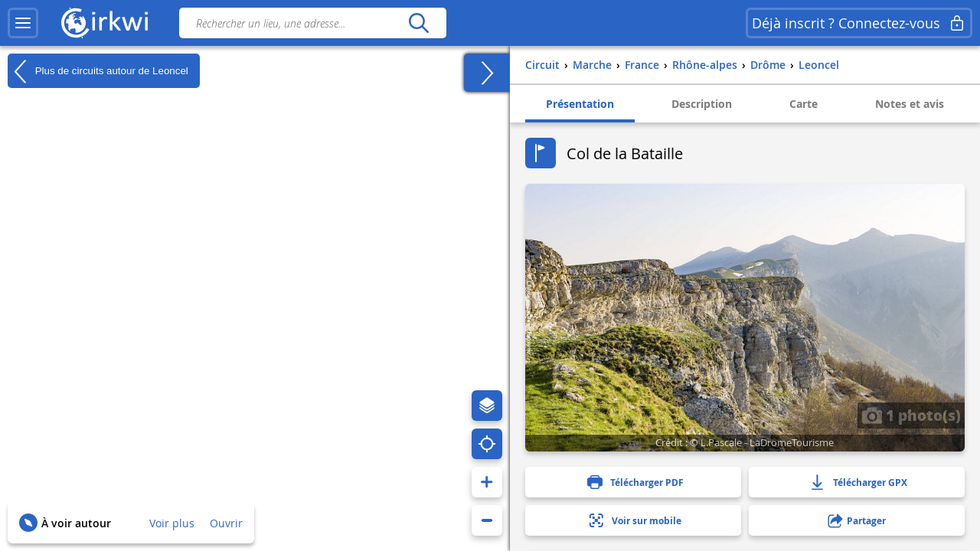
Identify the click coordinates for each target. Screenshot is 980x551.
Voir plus (172, 523)
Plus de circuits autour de (98, 71)
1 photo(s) (911, 415)
